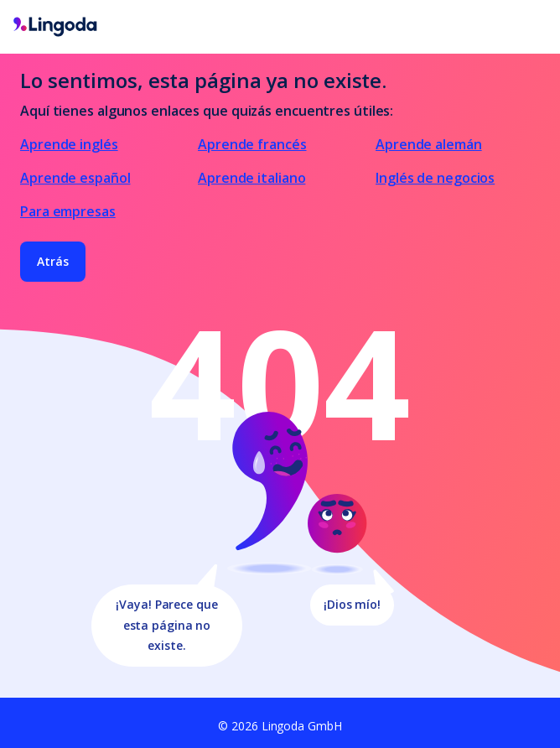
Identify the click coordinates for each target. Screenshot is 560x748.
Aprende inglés (69, 144)
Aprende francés (252, 144)
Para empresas (68, 211)
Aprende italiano (251, 178)
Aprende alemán (429, 144)
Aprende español (75, 178)
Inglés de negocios (435, 178)
